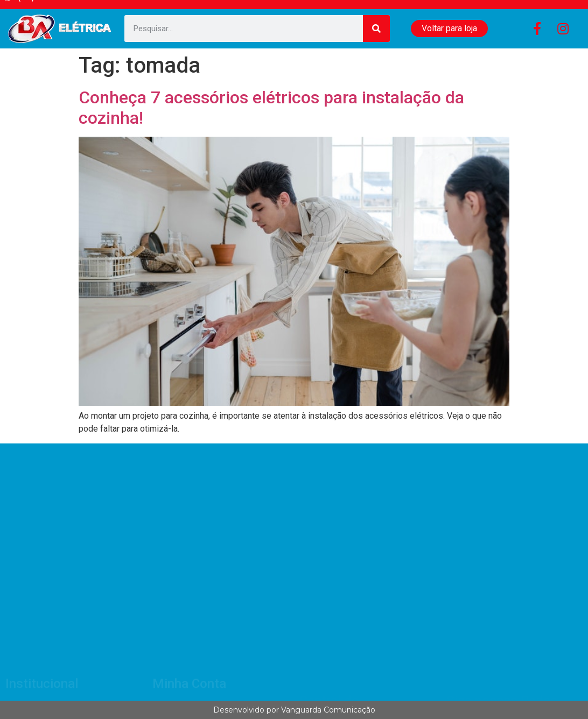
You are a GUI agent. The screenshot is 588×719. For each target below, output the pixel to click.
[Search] (376, 29)
